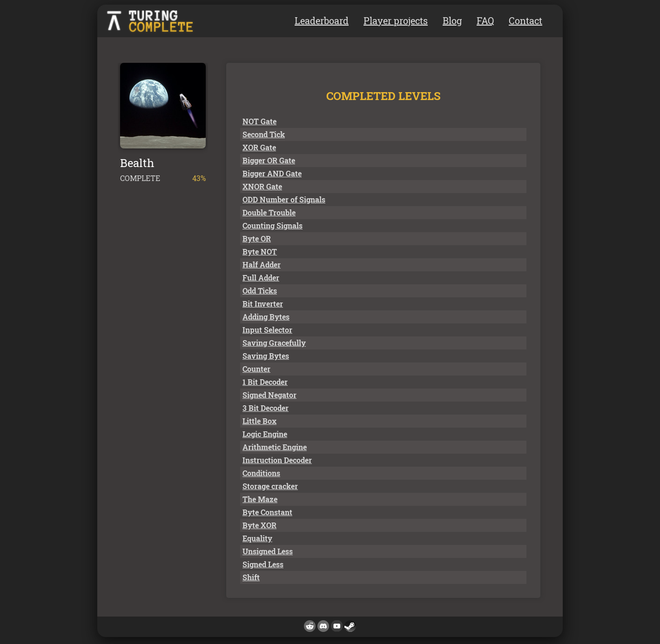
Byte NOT (260, 252)
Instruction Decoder (277, 460)
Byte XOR (259, 525)
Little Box (259, 421)
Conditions (261, 473)
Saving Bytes (266, 356)
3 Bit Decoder (266, 408)
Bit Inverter (263, 304)
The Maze (260, 499)
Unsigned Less (268, 551)
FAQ (485, 20)
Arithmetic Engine (275, 447)
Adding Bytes (266, 317)
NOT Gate (259, 121)
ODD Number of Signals (284, 199)
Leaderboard (322, 20)
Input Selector (267, 330)
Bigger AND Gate (272, 173)
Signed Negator (269, 395)
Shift (251, 577)
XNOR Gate (262, 186)
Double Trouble (269, 212)
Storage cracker (270, 486)
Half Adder (262, 265)
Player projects (396, 20)
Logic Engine (265, 434)
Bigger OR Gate (269, 160)
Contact (525, 20)
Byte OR (257, 238)
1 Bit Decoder (265, 382)
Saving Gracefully (274, 343)
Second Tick (264, 134)
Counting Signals (273, 225)
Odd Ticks (260, 291)
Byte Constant (267, 512)
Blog (452, 20)
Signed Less (263, 564)
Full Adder (261, 278)
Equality (257, 538)
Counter (256, 369)
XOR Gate (259, 147)
